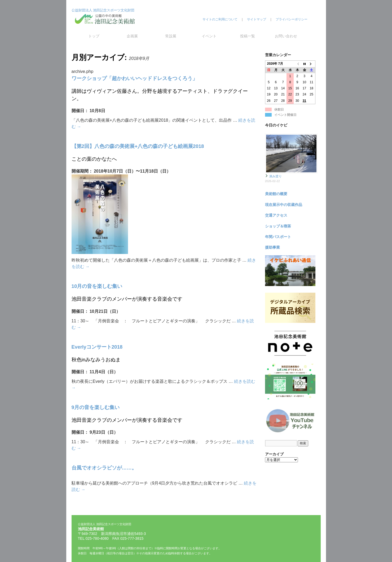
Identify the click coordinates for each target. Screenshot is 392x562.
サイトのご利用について (220, 19)
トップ (94, 36)
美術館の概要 (276, 194)
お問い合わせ (286, 36)
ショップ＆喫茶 (278, 226)
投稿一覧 (248, 36)
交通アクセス (276, 215)
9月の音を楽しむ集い (96, 407)
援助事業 (272, 247)
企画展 (132, 36)
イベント (209, 36)
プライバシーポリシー (292, 19)
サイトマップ (257, 19)
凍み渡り (275, 176)
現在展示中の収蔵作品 (284, 205)
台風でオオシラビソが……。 (104, 468)
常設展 (171, 36)
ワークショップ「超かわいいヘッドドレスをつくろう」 (135, 78)
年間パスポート (278, 237)
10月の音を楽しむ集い (97, 286)
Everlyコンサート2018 (97, 347)
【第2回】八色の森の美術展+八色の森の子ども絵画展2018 (138, 146)
